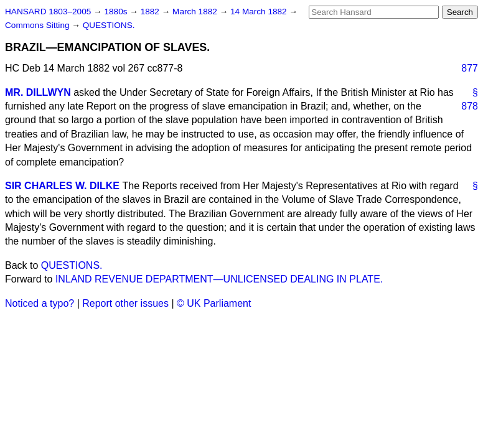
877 (470, 68)
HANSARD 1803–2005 (48, 12)
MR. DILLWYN (38, 92)
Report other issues (125, 303)
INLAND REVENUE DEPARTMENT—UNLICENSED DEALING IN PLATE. (219, 279)
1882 (151, 12)
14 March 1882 (260, 12)
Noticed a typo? (40, 303)
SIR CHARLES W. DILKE (62, 186)
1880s (117, 12)
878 (470, 106)
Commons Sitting (38, 25)
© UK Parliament (214, 303)
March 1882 (196, 12)
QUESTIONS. (109, 25)
